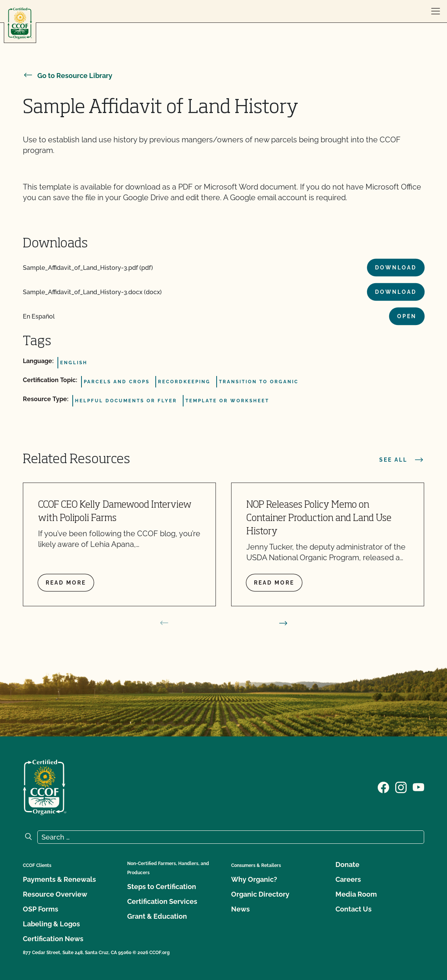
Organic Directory (260, 894)
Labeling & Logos (51, 924)
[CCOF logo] (20, 23)
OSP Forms (41, 909)
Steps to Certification (162, 887)
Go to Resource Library (68, 76)
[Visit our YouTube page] (418, 787)
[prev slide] (164, 623)
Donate (347, 864)
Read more (66, 583)
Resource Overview (55, 894)
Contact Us (354, 909)
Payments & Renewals (59, 879)
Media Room (356, 894)
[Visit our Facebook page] (383, 787)
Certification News (53, 939)
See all (402, 460)
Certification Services (162, 901)
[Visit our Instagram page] (401, 787)
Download (396, 268)
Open (407, 316)
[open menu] (436, 11)
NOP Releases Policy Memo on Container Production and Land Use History (319, 519)
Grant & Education (157, 916)
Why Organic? (254, 879)
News (240, 909)
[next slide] (283, 623)
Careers (348, 879)
